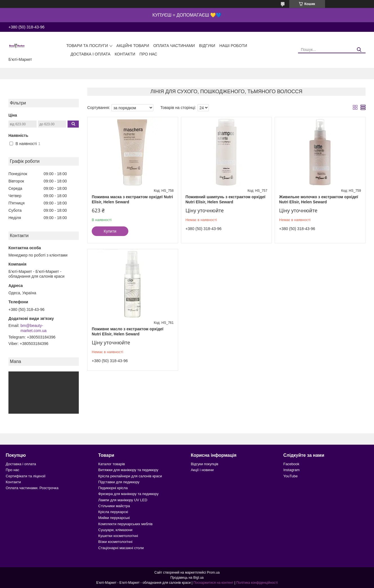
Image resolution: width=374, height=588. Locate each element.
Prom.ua (213, 573)
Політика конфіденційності (257, 583)
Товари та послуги (87, 46)
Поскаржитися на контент (213, 583)
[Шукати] (359, 50)
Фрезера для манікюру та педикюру (128, 494)
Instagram (292, 470)
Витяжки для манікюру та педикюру (128, 470)
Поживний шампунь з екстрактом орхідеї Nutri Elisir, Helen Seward (225, 199)
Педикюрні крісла (113, 488)
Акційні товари (133, 46)
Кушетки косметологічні (118, 536)
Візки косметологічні (115, 542)
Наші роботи (233, 46)
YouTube (291, 476)
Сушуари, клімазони (115, 530)
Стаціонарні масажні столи (121, 548)
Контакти (125, 54)
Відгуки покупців (205, 464)
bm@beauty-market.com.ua (34, 328)
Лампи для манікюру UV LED (123, 500)
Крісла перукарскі (113, 512)
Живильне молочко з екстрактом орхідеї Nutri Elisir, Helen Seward (319, 199)
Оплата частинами (174, 46)
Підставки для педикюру (119, 482)
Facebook (291, 464)
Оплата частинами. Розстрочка (32, 488)
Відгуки (207, 46)
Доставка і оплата (91, 54)
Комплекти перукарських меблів (125, 524)
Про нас (148, 54)
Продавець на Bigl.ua (187, 578)
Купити (110, 231)
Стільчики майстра (114, 506)
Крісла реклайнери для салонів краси (130, 476)
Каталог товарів (112, 464)
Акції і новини (202, 470)
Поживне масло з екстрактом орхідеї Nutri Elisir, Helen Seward (128, 331)
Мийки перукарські (114, 518)
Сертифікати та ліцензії (25, 476)
